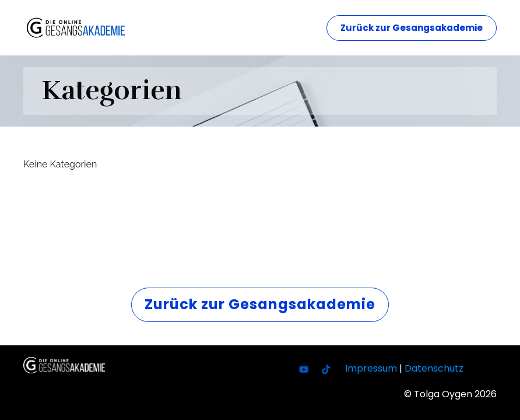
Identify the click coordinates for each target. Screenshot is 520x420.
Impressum (371, 368)
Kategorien (112, 90)
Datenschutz (434, 368)
